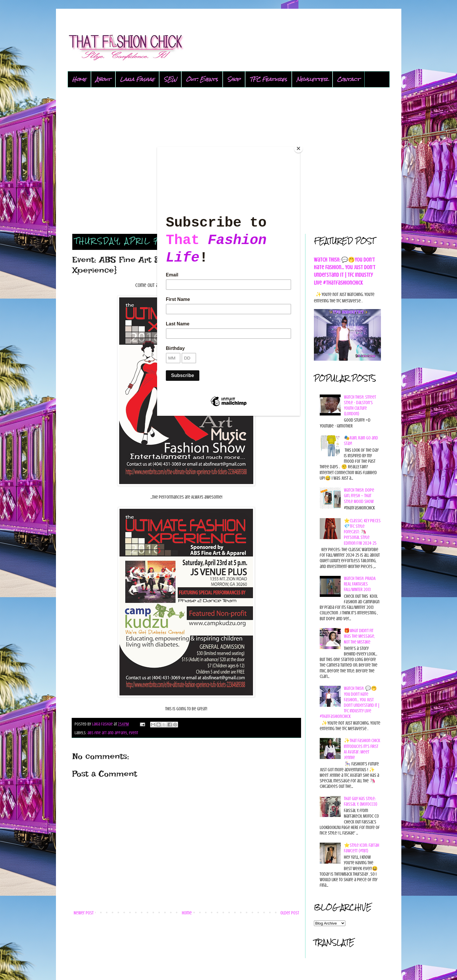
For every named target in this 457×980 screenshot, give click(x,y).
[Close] (298, 148)
